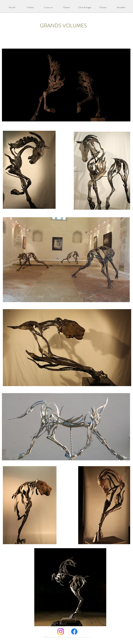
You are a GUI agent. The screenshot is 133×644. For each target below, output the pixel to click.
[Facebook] (74, 632)
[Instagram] (61, 632)
